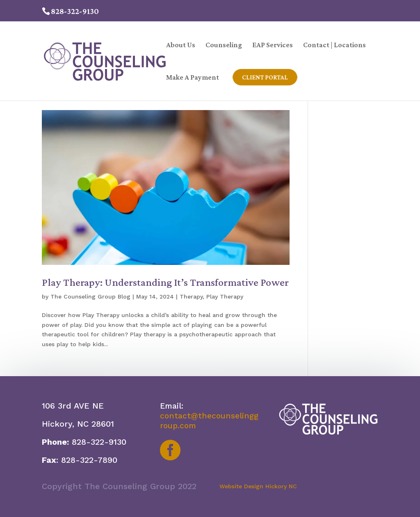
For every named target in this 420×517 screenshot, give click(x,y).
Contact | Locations (334, 45)
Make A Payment (193, 78)
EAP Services (273, 45)
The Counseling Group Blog (90, 296)
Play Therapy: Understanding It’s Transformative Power (165, 282)
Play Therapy (225, 296)
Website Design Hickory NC (258, 486)
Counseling (224, 45)
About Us (181, 45)
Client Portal (265, 77)
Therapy (191, 296)
